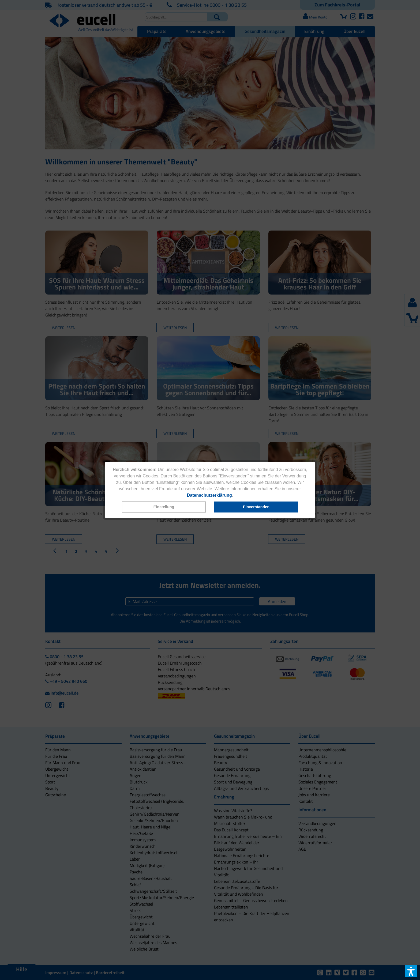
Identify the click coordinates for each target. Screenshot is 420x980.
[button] (164, 507)
